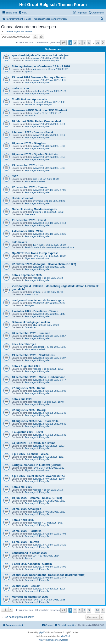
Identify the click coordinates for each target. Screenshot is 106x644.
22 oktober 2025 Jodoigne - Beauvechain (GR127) (44, 264)
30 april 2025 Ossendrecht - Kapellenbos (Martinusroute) (49, 575)
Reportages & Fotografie (37, 83)
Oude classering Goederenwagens (34, 209)
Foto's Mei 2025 (22, 487)
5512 (15, 176)
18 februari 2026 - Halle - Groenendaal (36, 121)
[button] (63, 43)
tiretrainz (37, 212)
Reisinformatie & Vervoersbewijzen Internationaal (50, 247)
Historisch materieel (35, 181)
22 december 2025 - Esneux (30, 187)
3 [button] (80, 43)
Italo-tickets (19, 242)
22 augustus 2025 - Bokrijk (29, 410)
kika (35, 325)
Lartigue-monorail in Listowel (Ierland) (37, 465)
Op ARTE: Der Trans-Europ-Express (35, 253)
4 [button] (84, 43)
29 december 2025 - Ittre (27, 165)
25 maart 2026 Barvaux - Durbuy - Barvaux (39, 77)
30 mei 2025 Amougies (26, 509)
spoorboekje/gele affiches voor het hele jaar (40, 55)
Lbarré (36, 113)
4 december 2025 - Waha (28, 231)
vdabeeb (37, 278)
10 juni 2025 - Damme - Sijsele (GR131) (37, 498)
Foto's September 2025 (27, 275)
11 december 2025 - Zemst (29, 220)
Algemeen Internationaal (37, 258)
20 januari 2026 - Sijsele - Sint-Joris (35, 154)
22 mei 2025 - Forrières (27, 531)
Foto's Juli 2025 (22, 399)
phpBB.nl (65, 636)
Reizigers (29, 305)
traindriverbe (39, 69)
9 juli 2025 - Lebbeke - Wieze (30, 454)
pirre (35, 179)
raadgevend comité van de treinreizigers (38, 300)
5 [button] (89, 43)
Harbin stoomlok (23, 198)
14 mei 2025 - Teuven (25, 542)
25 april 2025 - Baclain (26, 586)
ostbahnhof (38, 91)
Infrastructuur (31, 294)
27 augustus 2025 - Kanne (29, 388)
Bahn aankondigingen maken (31, 322)
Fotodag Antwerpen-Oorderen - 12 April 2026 (41, 66)
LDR (35, 556)
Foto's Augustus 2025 (26, 366)
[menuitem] (23, 13)
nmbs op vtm (20, 88)
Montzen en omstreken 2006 (30, 597)
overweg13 (38, 58)
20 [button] (97, 43)
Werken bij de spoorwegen (38, 104)
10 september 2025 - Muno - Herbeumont (38, 377)
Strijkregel (38, 102)
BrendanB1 (38, 347)
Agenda (29, 72)
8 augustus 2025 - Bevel (27, 432)
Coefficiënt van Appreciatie (29, 99)
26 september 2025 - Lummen (31, 333)
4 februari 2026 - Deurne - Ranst (32, 132)
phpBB (42, 632)
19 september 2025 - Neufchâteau (34, 355)
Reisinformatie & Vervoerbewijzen (42, 61)
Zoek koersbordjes (24, 344)
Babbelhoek (31, 327)
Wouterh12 (38, 303)
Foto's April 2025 (23, 520)
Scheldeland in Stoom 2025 (30, 553)
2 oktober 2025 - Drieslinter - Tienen (35, 311)
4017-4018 (38, 245)
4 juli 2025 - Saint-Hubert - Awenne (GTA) (38, 476)
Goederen (30, 214)
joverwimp (38, 201)
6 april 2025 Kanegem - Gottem (32, 564)
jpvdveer (37, 292)
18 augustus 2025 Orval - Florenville (35, 421)
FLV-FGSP (38, 256)
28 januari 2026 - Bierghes (29, 143)
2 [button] (75, 43)
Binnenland (30, 115)
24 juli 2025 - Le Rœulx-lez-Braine (34, 443)
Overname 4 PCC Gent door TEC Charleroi (39, 110)
